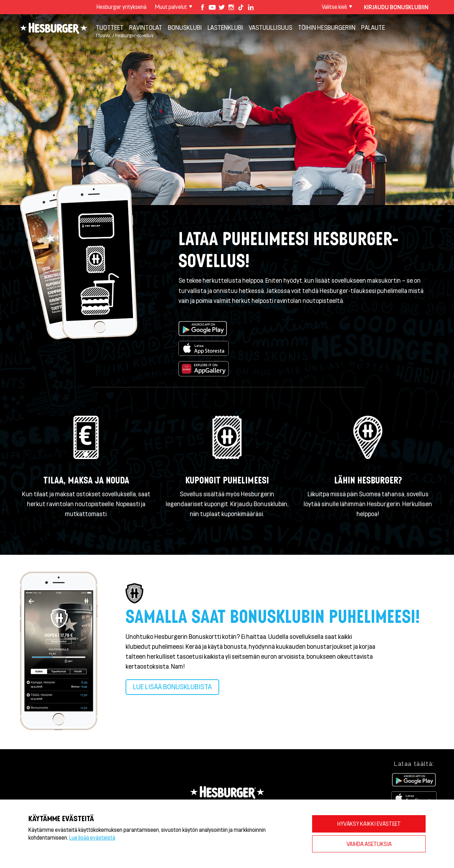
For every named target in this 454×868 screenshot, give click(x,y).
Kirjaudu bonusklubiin (396, 7)
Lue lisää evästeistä (92, 837)
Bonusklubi (185, 27)
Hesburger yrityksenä (121, 7)
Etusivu (103, 35)
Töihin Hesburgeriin (327, 27)
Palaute (373, 27)
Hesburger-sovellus (134, 35)
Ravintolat (146, 27)
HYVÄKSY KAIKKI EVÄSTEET (369, 823)
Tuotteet (110, 27)
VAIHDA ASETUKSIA (369, 844)
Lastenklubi (225, 27)
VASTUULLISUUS (270, 27)
